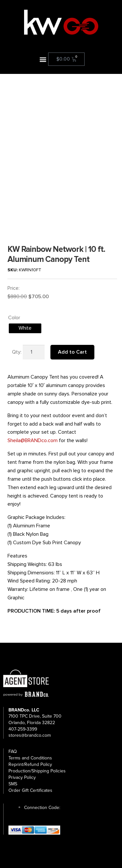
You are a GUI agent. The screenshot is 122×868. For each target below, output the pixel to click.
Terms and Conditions (30, 758)
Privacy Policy (22, 777)
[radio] (25, 328)
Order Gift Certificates (30, 790)
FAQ (13, 751)
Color (14, 318)
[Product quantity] (34, 352)
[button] (43, 59)
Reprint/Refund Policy (30, 764)
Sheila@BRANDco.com (33, 440)
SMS (13, 784)
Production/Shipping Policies (37, 771)
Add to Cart (72, 352)
